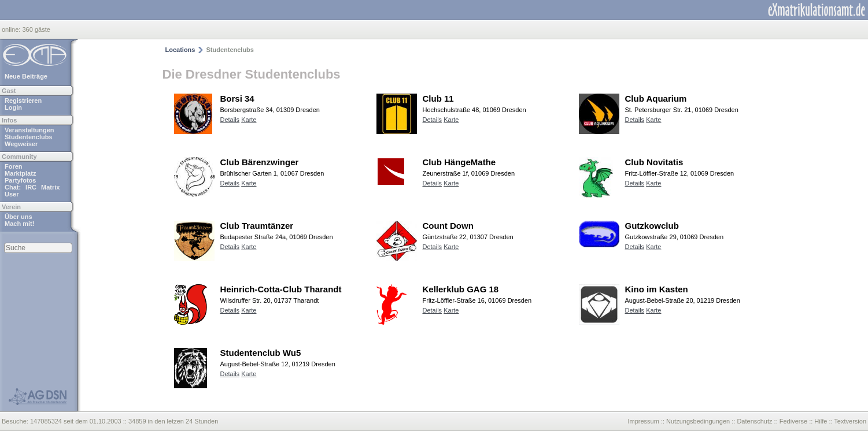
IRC (31, 187)
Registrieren (23, 101)
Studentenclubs (29, 137)
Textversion (850, 421)
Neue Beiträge (26, 76)
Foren (14, 166)
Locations (180, 50)
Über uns (19, 217)
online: (12, 29)
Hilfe (821, 421)
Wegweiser (21, 144)
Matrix (50, 187)
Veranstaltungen (29, 130)
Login (13, 107)
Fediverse (793, 421)
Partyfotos (20, 180)
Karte (249, 120)
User (12, 194)
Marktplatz (20, 173)
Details (230, 120)
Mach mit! (19, 224)
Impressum (643, 421)
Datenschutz (754, 421)
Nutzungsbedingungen (698, 421)
